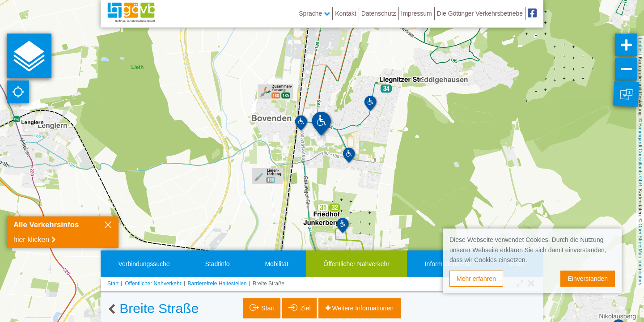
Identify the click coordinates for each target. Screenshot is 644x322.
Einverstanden (588, 279)
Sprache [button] (314, 13)
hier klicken (31, 239)
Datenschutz (379, 13)
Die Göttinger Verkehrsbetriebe (480, 13)
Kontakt (345, 13)
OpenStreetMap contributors (640, 254)
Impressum (417, 13)
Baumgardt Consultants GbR (640, 155)
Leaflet (640, 45)
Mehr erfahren (476, 279)
